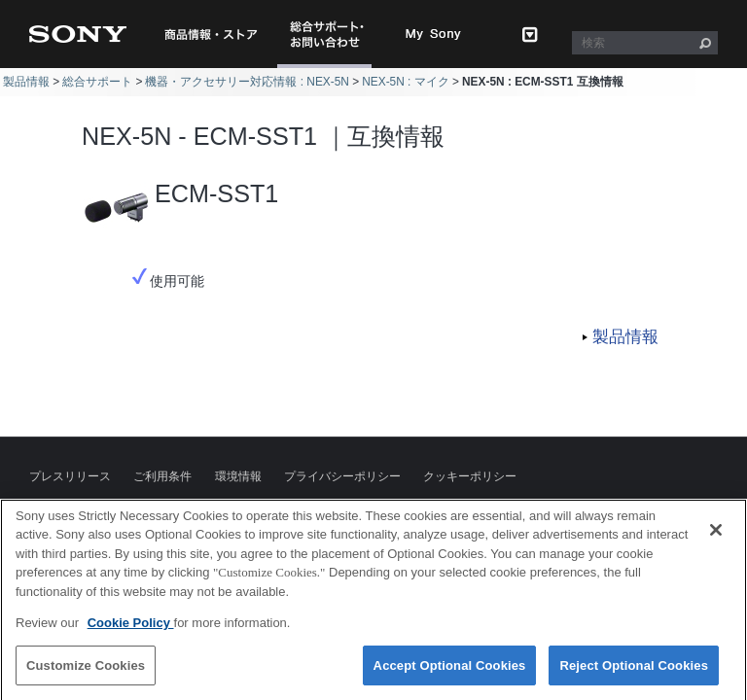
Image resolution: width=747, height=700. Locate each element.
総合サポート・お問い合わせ (331, 68)
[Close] (716, 539)
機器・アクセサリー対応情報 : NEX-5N (247, 82)
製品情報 (26, 82)
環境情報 (238, 476)
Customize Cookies (86, 674)
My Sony (434, 34)
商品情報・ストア (211, 34)
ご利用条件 (162, 476)
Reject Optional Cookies (634, 674)
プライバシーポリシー (342, 476)
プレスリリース (70, 476)
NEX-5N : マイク (406, 82)
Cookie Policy (131, 632)
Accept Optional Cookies (450, 674)
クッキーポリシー (470, 476)
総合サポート (97, 82)
